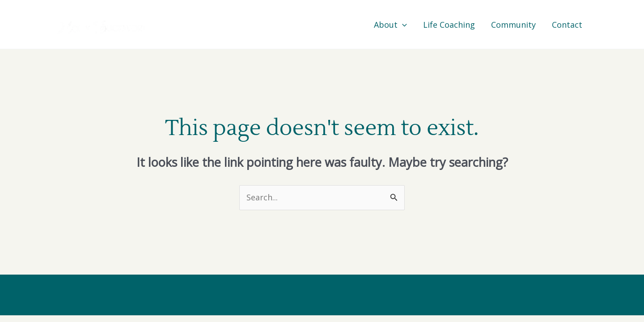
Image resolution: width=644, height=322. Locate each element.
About (390, 25)
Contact (567, 25)
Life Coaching (449, 25)
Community (513, 25)
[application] (402, 25)
